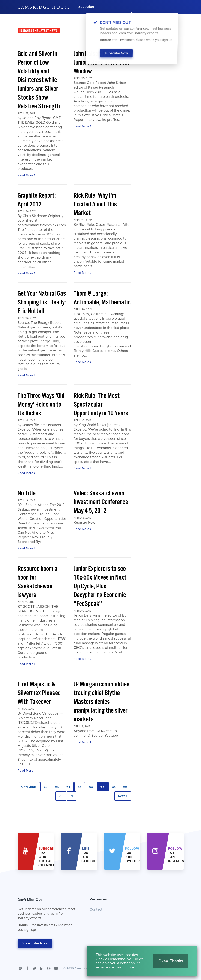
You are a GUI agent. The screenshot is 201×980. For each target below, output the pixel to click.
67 (102, 787)
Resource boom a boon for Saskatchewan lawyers (37, 582)
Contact (96, 909)
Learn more (125, 967)
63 (57, 787)
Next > (123, 796)
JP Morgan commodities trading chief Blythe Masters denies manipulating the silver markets (102, 702)
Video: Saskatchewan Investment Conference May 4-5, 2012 (101, 502)
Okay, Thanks (171, 961)
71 (72, 796)
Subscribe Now (35, 943)
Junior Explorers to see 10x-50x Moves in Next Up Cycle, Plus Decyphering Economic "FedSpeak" (100, 586)
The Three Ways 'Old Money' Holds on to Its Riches (41, 405)
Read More (26, 175)
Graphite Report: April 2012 (37, 200)
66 (91, 787)
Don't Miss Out (48, 916)
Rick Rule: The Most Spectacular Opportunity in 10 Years (101, 405)
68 (114, 787)
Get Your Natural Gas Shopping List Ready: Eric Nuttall (42, 302)
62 (46, 787)
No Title (27, 493)
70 (61, 796)
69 (125, 787)
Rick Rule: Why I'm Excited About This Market (95, 204)
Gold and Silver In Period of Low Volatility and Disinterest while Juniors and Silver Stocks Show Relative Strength (39, 80)
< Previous (29, 787)
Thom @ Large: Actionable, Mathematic (102, 298)
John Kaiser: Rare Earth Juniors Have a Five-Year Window (102, 63)
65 (80, 787)
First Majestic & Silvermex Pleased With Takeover (39, 693)
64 (68, 787)
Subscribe (86, 7)
